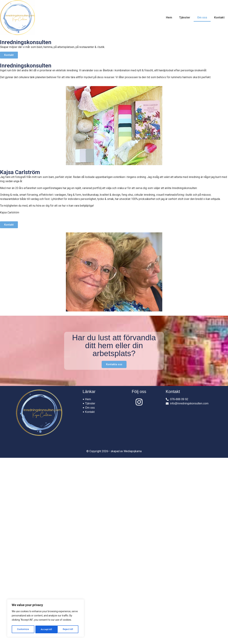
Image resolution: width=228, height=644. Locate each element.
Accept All (69, 629)
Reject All (46, 629)
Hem (169, 17)
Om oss (202, 17)
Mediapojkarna (133, 451)
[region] (46, 619)
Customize (23, 629)
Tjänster (185, 17)
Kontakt (219, 17)
